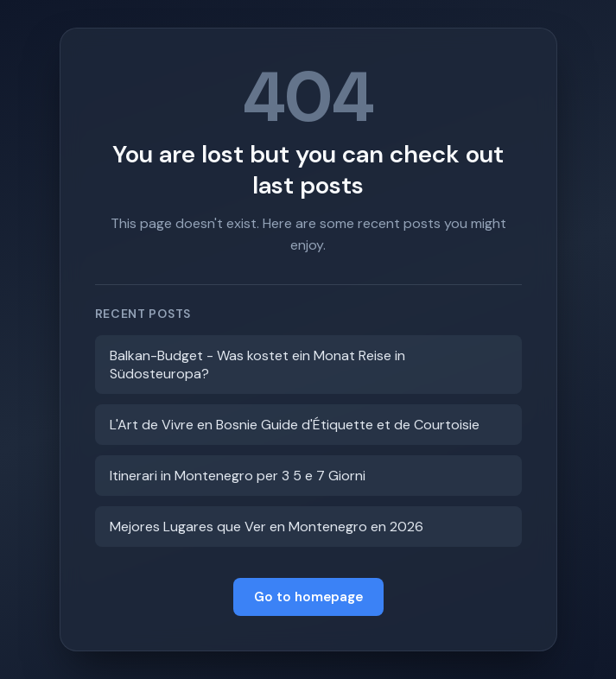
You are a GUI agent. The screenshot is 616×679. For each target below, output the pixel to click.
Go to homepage (308, 597)
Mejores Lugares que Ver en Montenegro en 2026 (267, 527)
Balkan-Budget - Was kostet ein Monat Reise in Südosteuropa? (257, 365)
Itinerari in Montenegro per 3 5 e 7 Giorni (238, 476)
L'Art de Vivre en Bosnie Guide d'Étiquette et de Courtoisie (295, 425)
